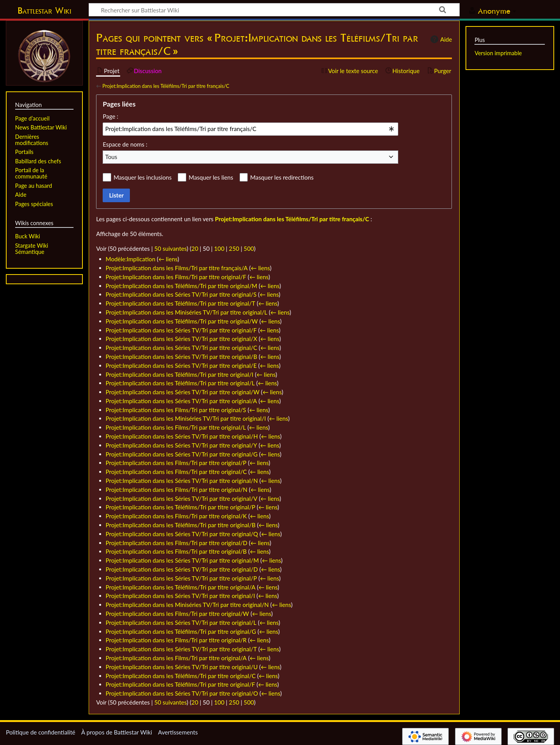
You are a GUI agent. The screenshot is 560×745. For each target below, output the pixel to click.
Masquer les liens (211, 177)
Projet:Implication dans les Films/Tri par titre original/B (176, 551)
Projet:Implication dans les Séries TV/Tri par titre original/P (181, 578)
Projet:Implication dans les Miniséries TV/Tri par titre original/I (186, 418)
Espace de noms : (125, 144)
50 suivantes (171, 248)
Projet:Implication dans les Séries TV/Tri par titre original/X (182, 339)
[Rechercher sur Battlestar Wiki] (274, 10)
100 (219, 248)
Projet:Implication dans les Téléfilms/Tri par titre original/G (181, 631)
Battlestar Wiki (44, 10)
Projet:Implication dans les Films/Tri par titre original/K (176, 516)
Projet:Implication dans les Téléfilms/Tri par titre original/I (180, 374)
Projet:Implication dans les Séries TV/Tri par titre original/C (182, 348)
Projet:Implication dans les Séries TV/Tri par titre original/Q (182, 534)
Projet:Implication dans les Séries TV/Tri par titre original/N (182, 481)
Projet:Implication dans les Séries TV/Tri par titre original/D (182, 569)
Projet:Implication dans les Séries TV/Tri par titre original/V (182, 498)
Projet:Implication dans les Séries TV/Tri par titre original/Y (181, 445)
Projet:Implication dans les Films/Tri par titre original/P (176, 463)
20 (195, 248)
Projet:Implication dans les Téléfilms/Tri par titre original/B (181, 525)
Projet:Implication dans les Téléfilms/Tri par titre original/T (181, 303)
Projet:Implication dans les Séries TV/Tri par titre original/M (182, 560)
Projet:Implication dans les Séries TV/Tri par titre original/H (182, 436)
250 (234, 248)
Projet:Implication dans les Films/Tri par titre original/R (176, 640)
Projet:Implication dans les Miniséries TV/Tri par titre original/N (187, 605)
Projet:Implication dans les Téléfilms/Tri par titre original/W (182, 321)
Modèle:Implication (131, 259)
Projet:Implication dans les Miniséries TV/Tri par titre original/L (187, 312)
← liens (168, 259)
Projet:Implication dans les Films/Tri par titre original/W (178, 614)
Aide (440, 39)
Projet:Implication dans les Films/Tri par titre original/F (176, 277)
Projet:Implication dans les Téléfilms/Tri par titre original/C (181, 676)
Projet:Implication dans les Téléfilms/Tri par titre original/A (181, 587)
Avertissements (178, 732)
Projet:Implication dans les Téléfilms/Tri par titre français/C (166, 86)
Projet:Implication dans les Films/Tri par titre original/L (176, 427)
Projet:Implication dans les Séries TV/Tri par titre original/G (182, 454)
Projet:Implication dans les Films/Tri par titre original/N (177, 490)
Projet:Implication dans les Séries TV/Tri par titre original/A (181, 401)
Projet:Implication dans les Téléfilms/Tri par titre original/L (180, 383)
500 (249, 248)
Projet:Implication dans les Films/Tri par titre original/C (176, 472)
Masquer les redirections (282, 177)
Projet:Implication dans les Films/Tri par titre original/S (176, 410)
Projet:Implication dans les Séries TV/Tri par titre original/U (182, 667)
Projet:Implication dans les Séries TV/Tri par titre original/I (180, 596)
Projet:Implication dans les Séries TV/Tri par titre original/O (182, 693)
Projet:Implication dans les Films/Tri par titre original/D (177, 543)
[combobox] (250, 129)
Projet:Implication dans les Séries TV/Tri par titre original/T (181, 649)
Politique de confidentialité (40, 732)
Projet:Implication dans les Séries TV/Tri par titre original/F (181, 330)
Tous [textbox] (111, 157)
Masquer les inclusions (143, 177)
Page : (110, 116)
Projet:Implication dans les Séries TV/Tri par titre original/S (181, 294)
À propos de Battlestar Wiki (117, 732)
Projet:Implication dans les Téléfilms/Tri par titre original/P (181, 507)
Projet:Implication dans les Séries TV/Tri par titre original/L (181, 623)
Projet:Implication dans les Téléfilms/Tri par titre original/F (180, 684)
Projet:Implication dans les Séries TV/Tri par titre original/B (182, 357)
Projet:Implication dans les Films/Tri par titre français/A (177, 268)
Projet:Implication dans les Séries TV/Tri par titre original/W (183, 392)
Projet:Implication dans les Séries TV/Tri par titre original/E (181, 366)
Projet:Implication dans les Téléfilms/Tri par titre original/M (182, 286)
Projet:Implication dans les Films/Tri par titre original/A (176, 658)
